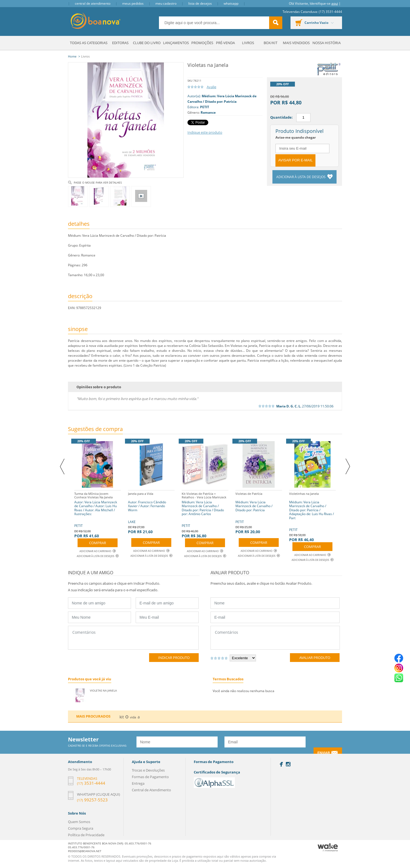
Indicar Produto (174, 658)
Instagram (288, 764)
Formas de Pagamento (150, 777)
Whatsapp (231, 3)
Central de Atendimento (93, 3)
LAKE (151, 512)
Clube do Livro (147, 43)
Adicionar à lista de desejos (301, 177)
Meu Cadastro (166, 3)
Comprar (98, 543)
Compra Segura (81, 828)
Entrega (138, 783)
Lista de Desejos (200, 3)
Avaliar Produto (315, 658)
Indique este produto (205, 132)
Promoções (202, 43)
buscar (276, 23)
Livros (248, 43)
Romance (208, 112)
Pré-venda (225, 43)
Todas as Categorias (89, 43)
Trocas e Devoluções (148, 770)
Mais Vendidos (296, 43)
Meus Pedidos (133, 3)
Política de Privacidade (86, 835)
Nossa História (327, 43)
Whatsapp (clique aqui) (99, 794)
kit (122, 717)
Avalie (211, 87)
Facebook (281, 764)
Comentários (133, 638)
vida (133, 717)
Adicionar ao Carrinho (98, 551)
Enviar (324, 753)
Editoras (120, 43)
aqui (335, 3)
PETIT (205, 107)
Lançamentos (176, 43)
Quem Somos (79, 822)
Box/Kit (271, 43)
